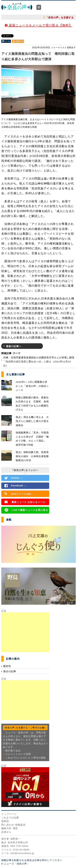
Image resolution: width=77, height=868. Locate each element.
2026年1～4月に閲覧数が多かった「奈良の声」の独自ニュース (32, 386)
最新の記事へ (14, 346)
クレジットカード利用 (18, 754)
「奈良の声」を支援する (60, 17)
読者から (6, 832)
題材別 (7, 666)
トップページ (9, 814)
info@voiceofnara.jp (22, 853)
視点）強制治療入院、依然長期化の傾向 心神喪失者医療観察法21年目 (32, 456)
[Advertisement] (25, 632)
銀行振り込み (13, 751)
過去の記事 (10, 671)
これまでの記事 (10, 818)
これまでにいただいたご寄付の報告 (26, 758)
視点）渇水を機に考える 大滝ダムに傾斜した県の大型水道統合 (32, 421)
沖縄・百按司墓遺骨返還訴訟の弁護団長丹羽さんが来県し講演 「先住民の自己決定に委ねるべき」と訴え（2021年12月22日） (40, 362)
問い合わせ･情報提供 (13, 825)
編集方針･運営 (10, 828)
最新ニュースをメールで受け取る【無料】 (38, 25)
